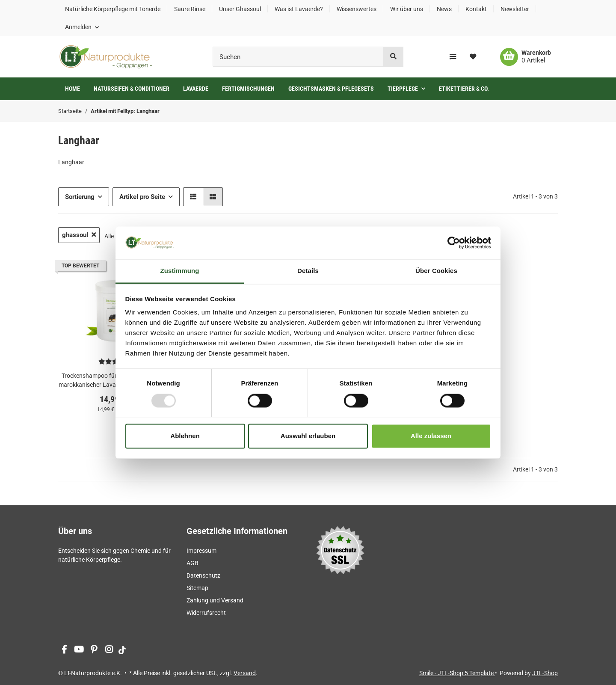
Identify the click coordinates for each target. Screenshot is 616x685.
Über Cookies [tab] (436, 271)
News (444, 9)
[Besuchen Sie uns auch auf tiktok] (122, 650)
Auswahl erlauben (308, 436)
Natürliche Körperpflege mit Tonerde (113, 9)
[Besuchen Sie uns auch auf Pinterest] (94, 650)
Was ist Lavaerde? (299, 9)
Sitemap (197, 588)
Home (73, 89)
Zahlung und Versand (215, 600)
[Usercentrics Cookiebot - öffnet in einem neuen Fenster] (454, 243)
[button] (82, 27)
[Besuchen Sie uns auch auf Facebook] (64, 650)
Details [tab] (308, 271)
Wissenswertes (357, 9)
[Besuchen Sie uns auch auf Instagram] (109, 650)
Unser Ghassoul (240, 9)
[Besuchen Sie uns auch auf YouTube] (79, 650)
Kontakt (476, 9)
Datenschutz (203, 575)
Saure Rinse (190, 9)
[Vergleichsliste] (453, 57)
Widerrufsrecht (206, 613)
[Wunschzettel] (473, 57)
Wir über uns (407, 9)
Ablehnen (185, 436)
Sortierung (80, 197)
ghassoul (79, 235)
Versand (245, 673)
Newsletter (515, 9)
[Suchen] (298, 57)
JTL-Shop (545, 673)
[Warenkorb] (526, 57)
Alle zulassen (431, 436)
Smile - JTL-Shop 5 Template (457, 673)
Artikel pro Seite (142, 197)
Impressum (201, 551)
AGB (192, 563)
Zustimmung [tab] (180, 271)
